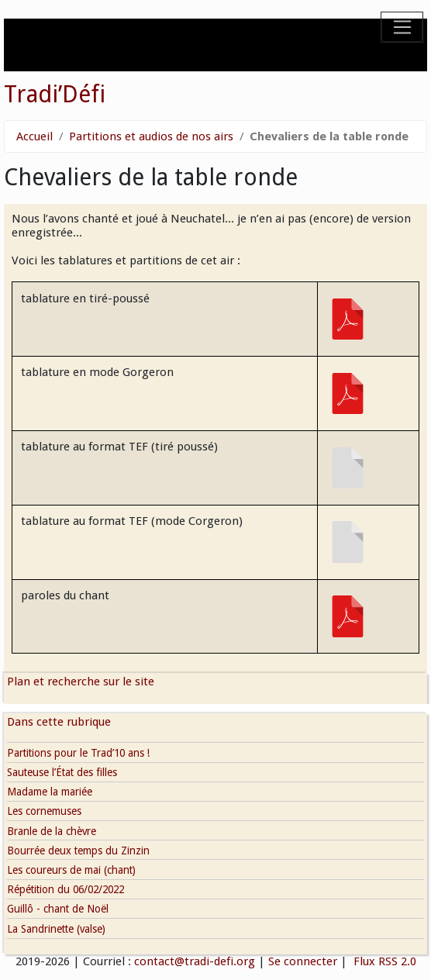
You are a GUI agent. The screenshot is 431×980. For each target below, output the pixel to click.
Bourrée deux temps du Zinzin (78, 851)
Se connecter (303, 961)
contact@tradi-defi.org (195, 961)
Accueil (34, 136)
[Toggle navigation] (402, 27)
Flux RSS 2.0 (383, 961)
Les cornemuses (44, 811)
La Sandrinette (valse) (56, 929)
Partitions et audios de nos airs (151, 136)
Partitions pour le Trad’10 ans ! (78, 753)
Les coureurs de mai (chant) (71, 870)
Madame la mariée (50, 792)
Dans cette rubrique (59, 722)
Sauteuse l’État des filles (62, 772)
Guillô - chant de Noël (58, 909)
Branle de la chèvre (52, 831)
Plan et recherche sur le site (81, 682)
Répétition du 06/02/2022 (66, 889)
